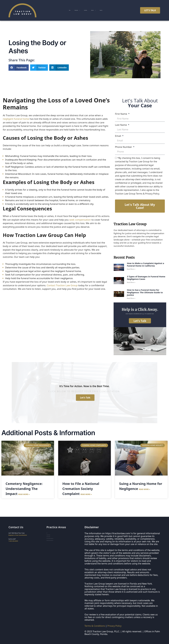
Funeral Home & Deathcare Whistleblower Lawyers (62, 544)
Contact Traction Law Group (62, 285)
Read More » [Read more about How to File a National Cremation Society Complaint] (86, 494)
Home (55, 9)
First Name (121, 114)
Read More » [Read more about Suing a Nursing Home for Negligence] (145, 489)
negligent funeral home (16, 119)
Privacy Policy (115, 626)
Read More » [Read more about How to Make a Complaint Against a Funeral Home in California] (131, 269)
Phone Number (124, 147)
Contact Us (87, 12)
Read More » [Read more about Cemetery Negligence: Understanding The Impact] (24, 494)
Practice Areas (72, 9)
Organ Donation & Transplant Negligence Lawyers (62, 547)
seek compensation (80, 220)
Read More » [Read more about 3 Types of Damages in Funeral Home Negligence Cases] (131, 282)
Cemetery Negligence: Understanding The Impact (24, 489)
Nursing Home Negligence (55, 537)
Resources (111, 9)
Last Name (121, 125)
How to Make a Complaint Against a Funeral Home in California (145, 264)
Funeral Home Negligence (54, 541)
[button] (19, 68)
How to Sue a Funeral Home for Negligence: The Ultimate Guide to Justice (145, 292)
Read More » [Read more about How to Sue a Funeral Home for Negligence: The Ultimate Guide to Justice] (131, 298)
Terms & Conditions (95, 626)
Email (118, 136)
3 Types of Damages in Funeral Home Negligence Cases (146, 278)
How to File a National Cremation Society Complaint (81, 489)
